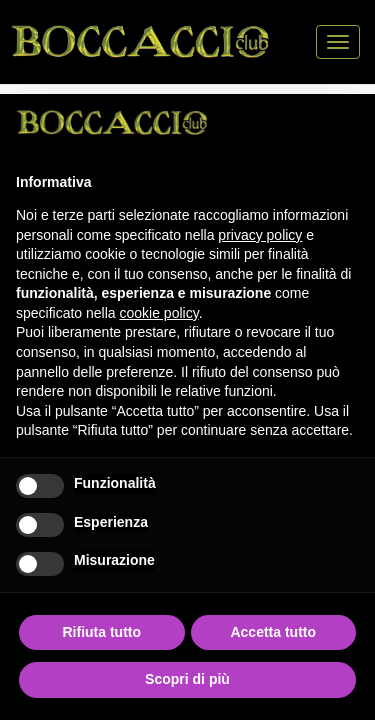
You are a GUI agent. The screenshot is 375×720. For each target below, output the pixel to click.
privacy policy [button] (260, 235)
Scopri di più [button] (187, 679)
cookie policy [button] (159, 313)
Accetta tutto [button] (273, 632)
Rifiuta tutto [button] (101, 632)
